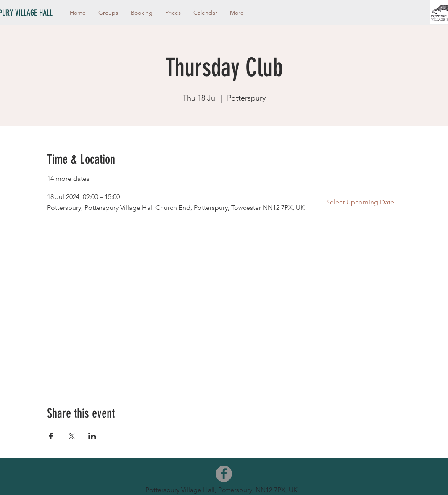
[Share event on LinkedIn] (92, 436)
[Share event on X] (72, 436)
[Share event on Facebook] (51, 436)
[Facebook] (224, 474)
